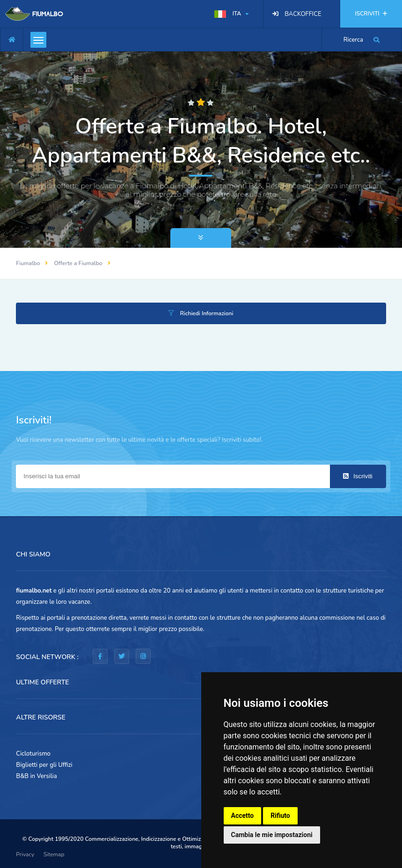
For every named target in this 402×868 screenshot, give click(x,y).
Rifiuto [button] (280, 816)
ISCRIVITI (371, 14)
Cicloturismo (33, 754)
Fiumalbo (28, 263)
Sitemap (54, 854)
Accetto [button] (243, 816)
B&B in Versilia (36, 776)
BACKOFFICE (303, 14)
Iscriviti (358, 476)
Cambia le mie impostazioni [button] (272, 835)
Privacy (25, 854)
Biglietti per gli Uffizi (44, 765)
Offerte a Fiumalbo (78, 263)
